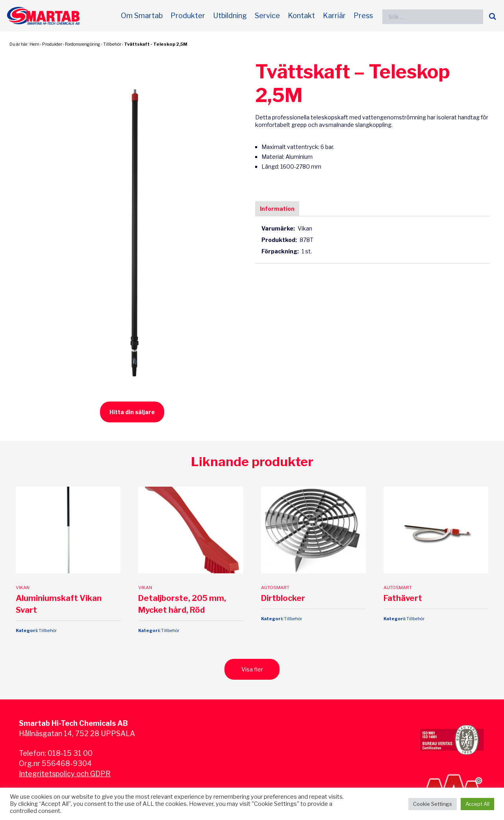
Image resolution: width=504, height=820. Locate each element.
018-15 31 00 (70, 753)
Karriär (334, 16)
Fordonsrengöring (83, 44)
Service (267, 16)
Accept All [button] (477, 804)
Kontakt (301, 16)
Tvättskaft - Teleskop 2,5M (156, 44)
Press (363, 16)
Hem (34, 44)
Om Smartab (142, 16)
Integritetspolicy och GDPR (65, 774)
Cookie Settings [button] (433, 804)
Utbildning (230, 16)
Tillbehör (112, 44)
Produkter (188, 16)
